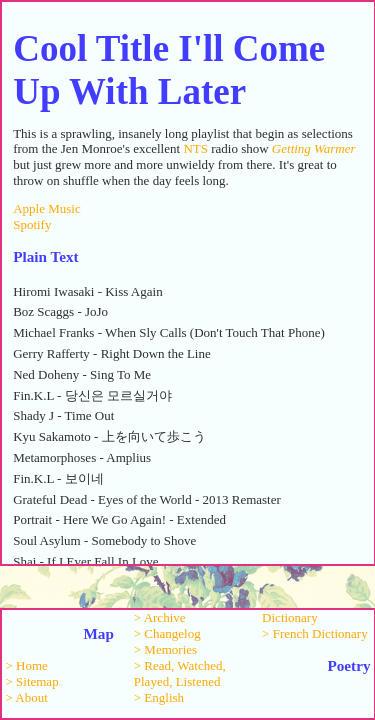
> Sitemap (31, 681)
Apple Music (47, 208)
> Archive (160, 617)
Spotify (32, 224)
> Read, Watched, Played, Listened (180, 673)
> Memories (165, 649)
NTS (195, 148)
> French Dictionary (315, 633)
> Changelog (167, 633)
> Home (26, 665)
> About (26, 697)
